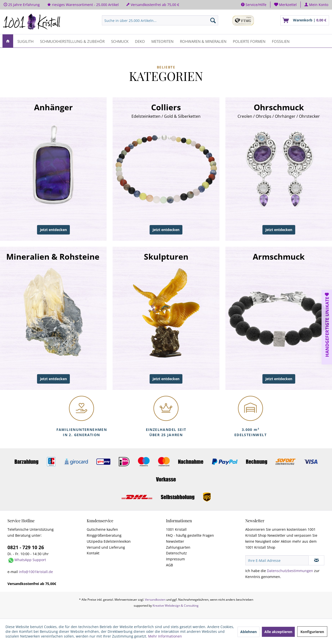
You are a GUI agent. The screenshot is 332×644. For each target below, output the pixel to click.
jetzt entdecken (53, 230)
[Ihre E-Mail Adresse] (277, 560)
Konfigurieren (312, 632)
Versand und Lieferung (106, 547)
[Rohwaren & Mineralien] (203, 41)
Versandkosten (155, 600)
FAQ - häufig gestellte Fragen (190, 535)
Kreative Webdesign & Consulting (176, 606)
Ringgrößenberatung (104, 535)
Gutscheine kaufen (102, 529)
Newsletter (175, 541)
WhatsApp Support (30, 560)
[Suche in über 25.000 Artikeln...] (160, 20)
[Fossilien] (281, 41)
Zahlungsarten (178, 547)
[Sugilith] (25, 41)
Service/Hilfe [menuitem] (254, 5)
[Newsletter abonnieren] (316, 560)
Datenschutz (176, 553)
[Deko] (140, 41)
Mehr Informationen (165, 636)
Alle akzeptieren (278, 632)
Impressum (175, 559)
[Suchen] (213, 20)
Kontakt (93, 553)
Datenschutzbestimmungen (290, 571)
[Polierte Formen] (249, 41)
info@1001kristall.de (36, 572)
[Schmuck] (120, 41)
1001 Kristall (176, 529)
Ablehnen (249, 632)
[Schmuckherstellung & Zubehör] (72, 41)
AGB (169, 565)
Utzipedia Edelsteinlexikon (109, 541)
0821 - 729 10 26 (26, 547)
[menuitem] (286, 5)
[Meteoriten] (162, 41)
